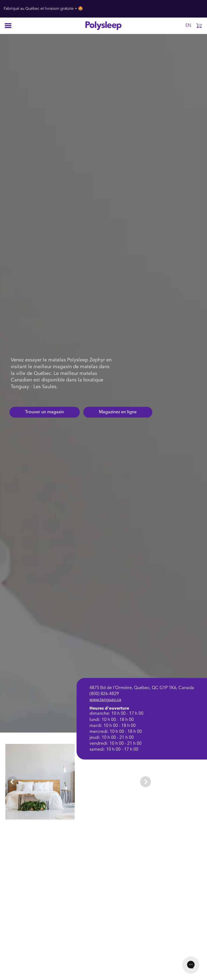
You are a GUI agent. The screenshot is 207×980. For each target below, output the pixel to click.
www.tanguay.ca (105, 700)
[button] (199, 26)
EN (188, 26)
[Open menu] (8, 26)
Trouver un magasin (44, 412)
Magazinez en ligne (118, 412)
